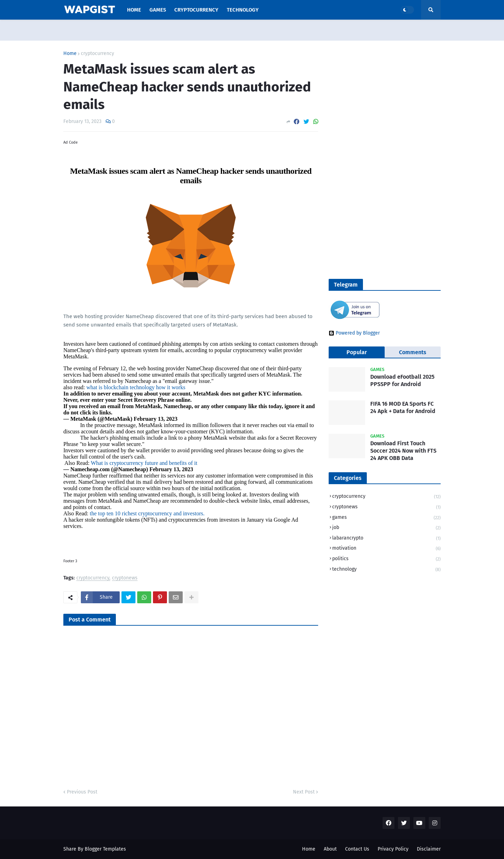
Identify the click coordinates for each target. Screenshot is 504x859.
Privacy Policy (393, 849)
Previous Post (82, 792)
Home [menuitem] (134, 10)
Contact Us (357, 849)
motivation (386, 549)
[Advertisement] (372, 126)
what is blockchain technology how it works (136, 387)
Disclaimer (429, 849)
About (330, 849)
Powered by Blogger (354, 333)
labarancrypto (386, 539)
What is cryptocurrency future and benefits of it (144, 463)
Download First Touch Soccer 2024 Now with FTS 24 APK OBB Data (403, 451)
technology (386, 569)
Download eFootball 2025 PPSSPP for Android (402, 380)
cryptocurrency (97, 54)
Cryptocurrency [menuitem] (196, 10)
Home (70, 54)
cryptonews (125, 578)
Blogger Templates (105, 849)
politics (386, 559)
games (386, 518)
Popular (357, 352)
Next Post (304, 792)
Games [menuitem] (158, 10)
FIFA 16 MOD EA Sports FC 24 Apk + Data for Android (403, 407)
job (386, 528)
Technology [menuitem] (243, 10)
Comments (413, 352)
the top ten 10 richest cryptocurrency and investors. (147, 513)
